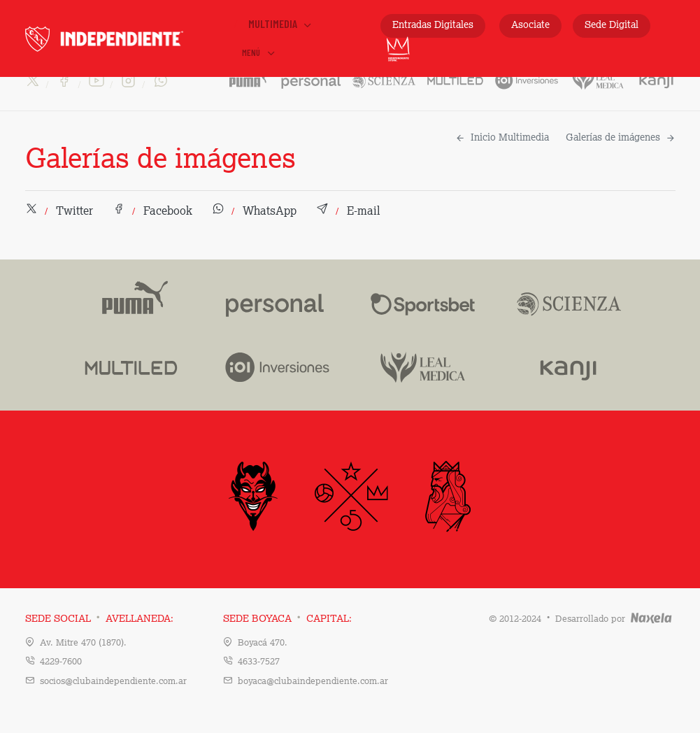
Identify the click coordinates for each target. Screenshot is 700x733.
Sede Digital (612, 25)
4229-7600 (61, 662)
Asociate (530, 25)
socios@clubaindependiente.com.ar (113, 682)
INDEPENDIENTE (128, 39)
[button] (59, 212)
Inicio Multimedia (502, 138)
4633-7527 (259, 662)
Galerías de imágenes (621, 138)
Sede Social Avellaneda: (99, 619)
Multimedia (281, 24)
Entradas (433, 26)
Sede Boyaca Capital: (287, 619)
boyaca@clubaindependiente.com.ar (313, 682)
